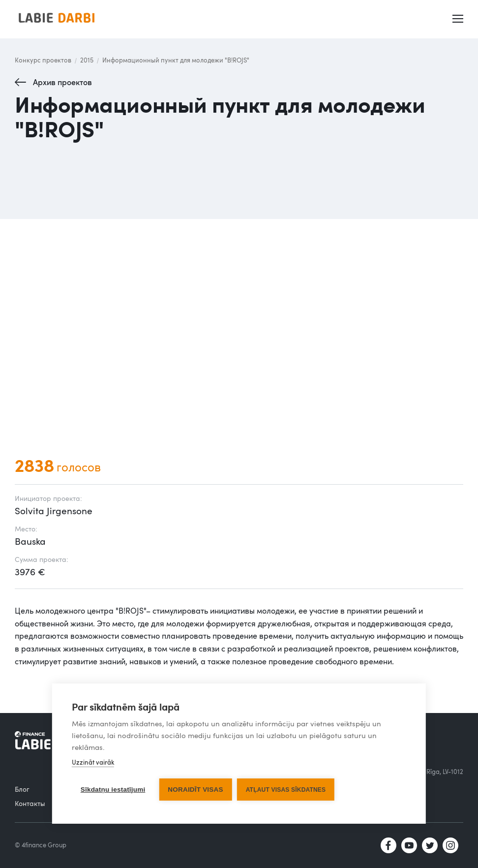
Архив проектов (62, 82)
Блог (22, 789)
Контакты (30, 803)
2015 (87, 60)
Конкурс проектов (43, 60)
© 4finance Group (41, 845)
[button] (459, 19)
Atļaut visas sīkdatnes (286, 790)
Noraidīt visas (195, 790)
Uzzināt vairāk (93, 762)
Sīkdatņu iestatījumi (113, 790)
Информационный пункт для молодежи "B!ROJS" (176, 60)
